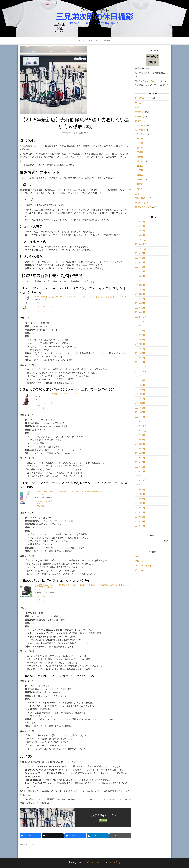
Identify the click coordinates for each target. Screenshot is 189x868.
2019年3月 (140, 517)
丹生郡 (140, 138)
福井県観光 (140, 130)
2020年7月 (140, 444)
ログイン (139, 556)
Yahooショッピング (45, 306)
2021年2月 (140, 412)
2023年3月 (140, 303)
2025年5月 (140, 271)
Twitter (93, 40)
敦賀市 (140, 175)
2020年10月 (141, 430)
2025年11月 (141, 244)
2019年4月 (140, 512)
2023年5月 (140, 294)
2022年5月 (140, 344)
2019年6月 (140, 503)
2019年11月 (141, 480)
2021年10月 (141, 376)
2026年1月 (140, 235)
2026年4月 (140, 226)
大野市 (140, 166)
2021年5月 (140, 399)
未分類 (138, 121)
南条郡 (140, 152)
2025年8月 (140, 258)
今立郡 (140, 143)
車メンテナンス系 (143, 207)
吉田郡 (140, 157)
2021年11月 (141, 371)
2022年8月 (140, 335)
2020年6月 (140, 449)
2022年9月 (140, 330)
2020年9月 (140, 435)
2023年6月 (140, 290)
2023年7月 (140, 285)
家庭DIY (139, 116)
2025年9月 (140, 253)
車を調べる (140, 203)
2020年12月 (141, 421)
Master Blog (114, 862)
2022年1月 (140, 362)
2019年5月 (140, 508)
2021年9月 (140, 380)
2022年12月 (141, 317)
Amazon (40, 309)
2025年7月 (140, 262)
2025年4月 (140, 276)
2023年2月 (140, 308)
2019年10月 (141, 485)
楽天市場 (41, 311)
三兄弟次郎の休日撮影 (95, 16)
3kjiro (86, 133)
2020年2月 (140, 467)
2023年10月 (141, 280)
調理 (137, 193)
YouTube (80, 40)
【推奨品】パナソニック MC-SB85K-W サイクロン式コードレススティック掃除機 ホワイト (69, 492)
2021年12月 (141, 367)
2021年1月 (140, 417)
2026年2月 (140, 231)
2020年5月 (140, 453)
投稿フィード (141, 561)
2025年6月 (140, 267)
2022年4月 (140, 349)
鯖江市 (140, 188)
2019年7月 (140, 499)
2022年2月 (140, 358)
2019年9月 (140, 490)
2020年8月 (140, 440)
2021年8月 (140, 385)
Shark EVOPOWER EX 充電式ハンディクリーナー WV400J (57, 394)
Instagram (107, 40)
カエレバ (44, 299)
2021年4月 (140, 403)
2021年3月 (140, 408)
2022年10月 (141, 326)
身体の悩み (140, 198)
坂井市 (140, 161)
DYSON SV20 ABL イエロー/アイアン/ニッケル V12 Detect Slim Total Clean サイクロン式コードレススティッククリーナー (81, 297)
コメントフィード (143, 565)
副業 (137, 107)
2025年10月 (141, 249)
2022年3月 (140, 353)
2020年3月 (140, 462)
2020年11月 (141, 426)
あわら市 (141, 134)
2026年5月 (140, 221)
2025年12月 (141, 240)
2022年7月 (140, 340)
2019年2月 (140, 521)
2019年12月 (141, 476)
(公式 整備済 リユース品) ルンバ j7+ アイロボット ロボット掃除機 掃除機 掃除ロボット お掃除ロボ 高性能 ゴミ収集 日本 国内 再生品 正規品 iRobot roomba (82, 586)
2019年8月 (140, 494)
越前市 (140, 184)
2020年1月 (140, 471)
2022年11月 (141, 321)
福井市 (140, 179)
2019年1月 (140, 526)
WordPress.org (142, 570)
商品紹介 (32, 845)
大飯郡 (140, 170)
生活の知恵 (140, 125)
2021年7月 (140, 390)
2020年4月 (140, 458)
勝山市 (140, 148)
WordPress (94, 862)
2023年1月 (140, 312)
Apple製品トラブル (144, 98)
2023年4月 (140, 299)
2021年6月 (140, 394)
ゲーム (138, 103)
